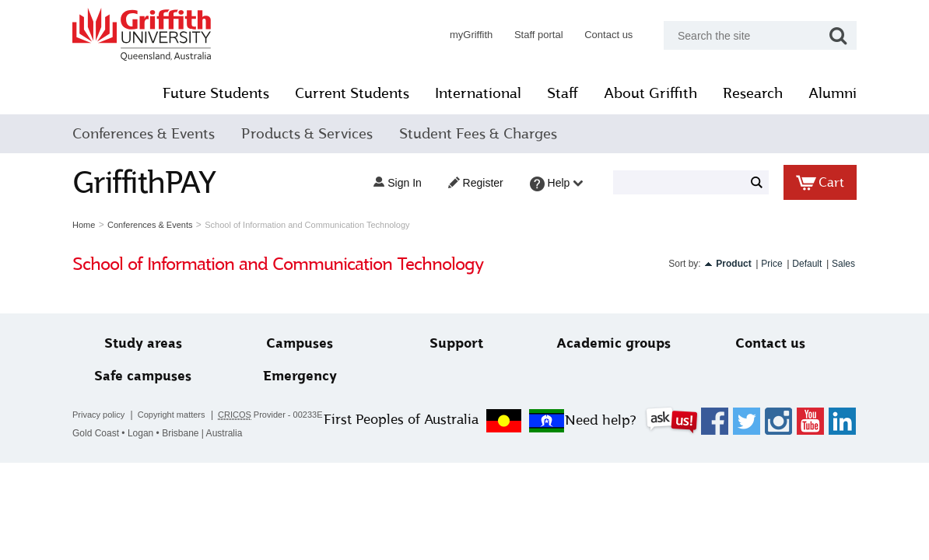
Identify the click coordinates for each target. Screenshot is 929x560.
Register (476, 183)
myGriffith (471, 35)
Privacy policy (98, 415)
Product (733, 264)
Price (771, 264)
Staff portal (539, 35)
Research (753, 93)
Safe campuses (143, 376)
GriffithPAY (144, 182)
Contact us (608, 35)
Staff (563, 93)
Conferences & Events (144, 134)
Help (557, 184)
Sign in (397, 183)
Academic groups (613, 343)
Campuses (300, 343)
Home (84, 225)
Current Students (352, 93)
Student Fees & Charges (478, 134)
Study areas (143, 343)
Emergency (300, 376)
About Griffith (650, 93)
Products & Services (307, 134)
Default (807, 264)
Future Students (216, 93)
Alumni (833, 93)
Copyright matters (172, 415)
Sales (843, 264)
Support (456, 343)
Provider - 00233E (270, 415)
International (478, 93)
